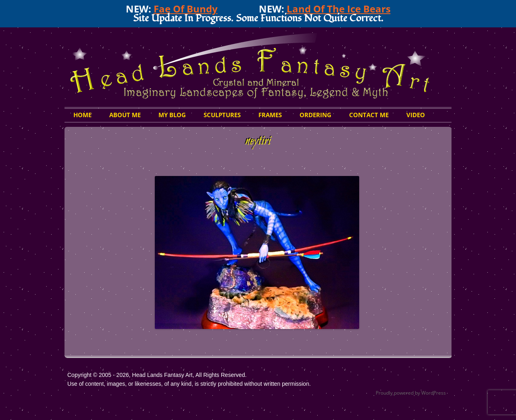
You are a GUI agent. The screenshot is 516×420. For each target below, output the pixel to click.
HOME (82, 115)
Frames (270, 115)
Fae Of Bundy (186, 9)
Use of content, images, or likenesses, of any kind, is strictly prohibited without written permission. (189, 384)
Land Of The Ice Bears (339, 9)
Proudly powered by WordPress (411, 393)
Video (416, 115)
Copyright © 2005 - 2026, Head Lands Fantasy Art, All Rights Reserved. (157, 375)
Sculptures (222, 115)
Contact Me (369, 115)
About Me (125, 115)
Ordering (315, 115)
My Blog (172, 115)
